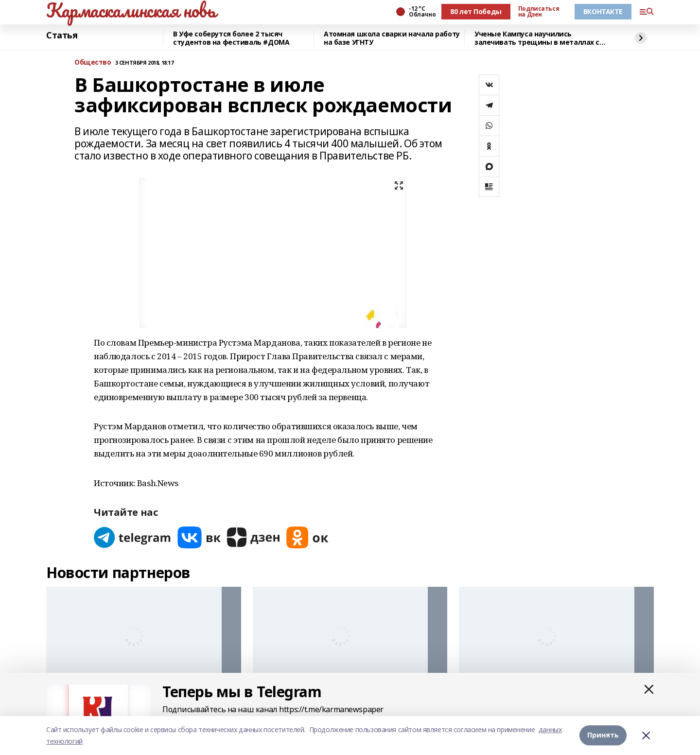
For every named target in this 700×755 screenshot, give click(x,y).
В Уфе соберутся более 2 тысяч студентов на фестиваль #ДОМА (231, 38)
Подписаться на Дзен (539, 12)
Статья (62, 35)
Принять (603, 735)
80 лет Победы (476, 11)
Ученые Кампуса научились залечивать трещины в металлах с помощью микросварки (537, 38)
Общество (93, 62)
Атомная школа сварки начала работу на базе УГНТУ (392, 38)
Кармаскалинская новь (131, 10)
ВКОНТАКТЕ (603, 11)
